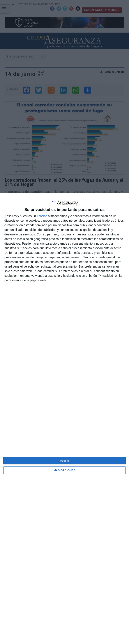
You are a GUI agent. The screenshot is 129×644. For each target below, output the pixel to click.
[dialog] (64, 419)
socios (43, 216)
